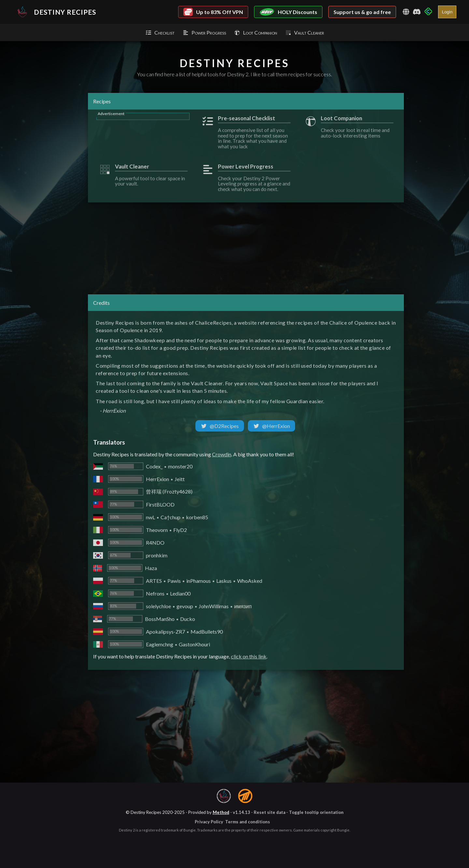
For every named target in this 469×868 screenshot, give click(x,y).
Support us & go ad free (362, 12)
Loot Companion (256, 32)
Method (221, 812)
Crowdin (222, 454)
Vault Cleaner (305, 32)
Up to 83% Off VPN (213, 12)
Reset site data (270, 812)
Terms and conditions (248, 822)
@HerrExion (271, 426)
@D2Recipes (220, 426)
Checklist (160, 32)
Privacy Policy (209, 822)
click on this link (249, 656)
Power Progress (204, 32)
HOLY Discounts (288, 12)
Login (447, 12)
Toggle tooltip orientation (316, 812)
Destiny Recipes (55, 12)
